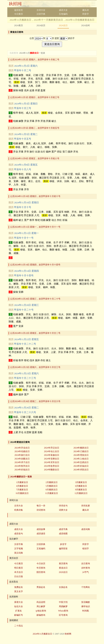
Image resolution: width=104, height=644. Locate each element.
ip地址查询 (41, 611)
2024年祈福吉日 (81, 466)
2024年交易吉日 (81, 462)
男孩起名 (41, 587)
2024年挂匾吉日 (22, 459)
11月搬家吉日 (52, 493)
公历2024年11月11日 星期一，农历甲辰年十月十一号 (35, 227)
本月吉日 (19, 572)
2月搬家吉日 (52, 482)
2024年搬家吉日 (81, 448)
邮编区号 (19, 615)
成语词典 (86, 529)
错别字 (86, 549)
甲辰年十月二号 (23, 70)
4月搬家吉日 (22, 486)
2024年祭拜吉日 (22, 466)
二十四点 (19, 626)
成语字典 (63, 529)
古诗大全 (41, 10)
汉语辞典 (41, 544)
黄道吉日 (63, 568)
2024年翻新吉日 (52, 470)
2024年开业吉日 (22, 448)
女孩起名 (63, 587)
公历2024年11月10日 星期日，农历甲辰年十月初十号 (35, 196)
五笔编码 (63, 14)
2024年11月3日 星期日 (26, 104)
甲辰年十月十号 (23, 207)
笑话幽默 (86, 602)
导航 (93, 4)
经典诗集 (19, 510)
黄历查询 (63, 564)
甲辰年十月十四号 (24, 276)
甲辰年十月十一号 (24, 238)
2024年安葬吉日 (52, 459)
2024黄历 (19, 25)
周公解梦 (41, 606)
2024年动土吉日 (52, 451)
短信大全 (19, 606)
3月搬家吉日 (81, 482)
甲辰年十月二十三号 (25, 378)
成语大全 (63, 10)
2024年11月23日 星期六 (26, 373)
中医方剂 (63, 602)
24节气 (86, 572)
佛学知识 (86, 606)
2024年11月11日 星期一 (26, 233)
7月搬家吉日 (22, 490)
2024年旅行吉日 (22, 455)
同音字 (86, 14)
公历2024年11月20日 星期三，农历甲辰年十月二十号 (35, 299)
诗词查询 (41, 510)
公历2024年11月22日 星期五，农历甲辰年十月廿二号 (35, 333)
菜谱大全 (19, 602)
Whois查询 (63, 611)
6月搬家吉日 (81, 486)
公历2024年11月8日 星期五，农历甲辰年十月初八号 (35, 158)
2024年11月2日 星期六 (26, 66)
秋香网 (17, 4)
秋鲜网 (68, 634)
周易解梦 (63, 606)
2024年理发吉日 (81, 455)
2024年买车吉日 (52, 462)
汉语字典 (41, 14)
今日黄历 (19, 14)
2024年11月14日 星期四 (26, 271)
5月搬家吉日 (52, 486)
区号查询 (63, 615)
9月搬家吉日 (81, 490)
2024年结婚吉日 (22, 451)
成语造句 (19, 534)
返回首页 (19, 10)
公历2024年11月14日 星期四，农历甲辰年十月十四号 (35, 265)
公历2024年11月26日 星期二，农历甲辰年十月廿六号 (35, 401)
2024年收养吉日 (52, 466)
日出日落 (19, 576)
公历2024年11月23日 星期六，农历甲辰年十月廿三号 (35, 367)
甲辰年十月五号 (23, 139)
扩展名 (19, 611)
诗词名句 (63, 506)
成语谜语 (41, 534)
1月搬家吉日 (22, 482)
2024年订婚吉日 (81, 451)
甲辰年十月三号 (23, 108)
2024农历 (41, 25)
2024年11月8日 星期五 (26, 165)
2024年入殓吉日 (81, 459)
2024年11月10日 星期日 (26, 203)
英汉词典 (19, 553)
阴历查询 (41, 572)
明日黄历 (19, 568)
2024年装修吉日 (52, 455)
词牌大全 (63, 510)
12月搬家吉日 (81, 493)
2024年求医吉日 (81, 470)
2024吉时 (86, 25)
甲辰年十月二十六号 (25, 412)
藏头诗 (86, 10)
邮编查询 (41, 615)
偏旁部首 (63, 549)
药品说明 (41, 602)
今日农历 (41, 564)
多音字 (63, 544)
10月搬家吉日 (22, 493)
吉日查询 (86, 564)
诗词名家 (86, 506)
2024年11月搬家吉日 (42, 634)
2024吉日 (63, 25)
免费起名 (19, 587)
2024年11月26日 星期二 (26, 408)
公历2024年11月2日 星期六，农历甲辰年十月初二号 (35, 60)
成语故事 (41, 529)
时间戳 (86, 611)
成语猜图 (63, 534)
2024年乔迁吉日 (52, 448)
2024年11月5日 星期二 (26, 134)
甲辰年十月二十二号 (25, 344)
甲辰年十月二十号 (24, 310)
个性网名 (86, 587)
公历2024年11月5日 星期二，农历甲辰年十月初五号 (35, 128)
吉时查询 (86, 568)
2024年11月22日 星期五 (26, 339)
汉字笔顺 (19, 549)
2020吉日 (63, 572)
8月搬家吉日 (52, 490)
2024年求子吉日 (22, 462)
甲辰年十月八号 (23, 169)
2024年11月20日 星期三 (26, 305)
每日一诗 (41, 506)
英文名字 (19, 591)
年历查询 (41, 568)
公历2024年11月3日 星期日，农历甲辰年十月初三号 (35, 97)
